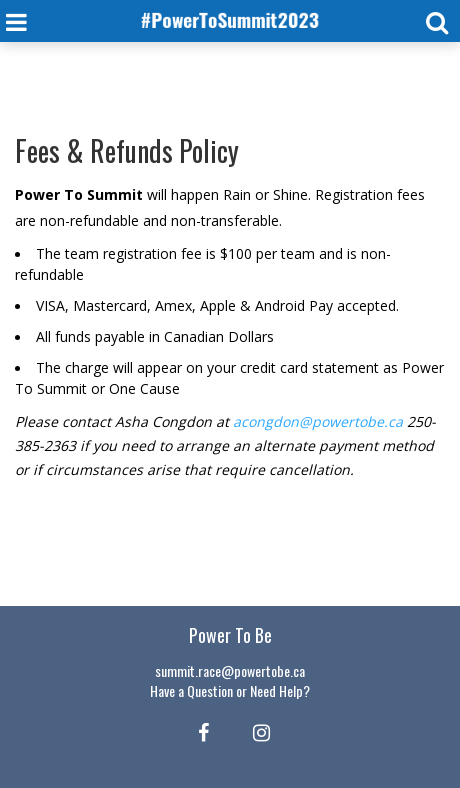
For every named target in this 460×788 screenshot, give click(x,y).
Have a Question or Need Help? (230, 690)
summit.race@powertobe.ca (230, 670)
